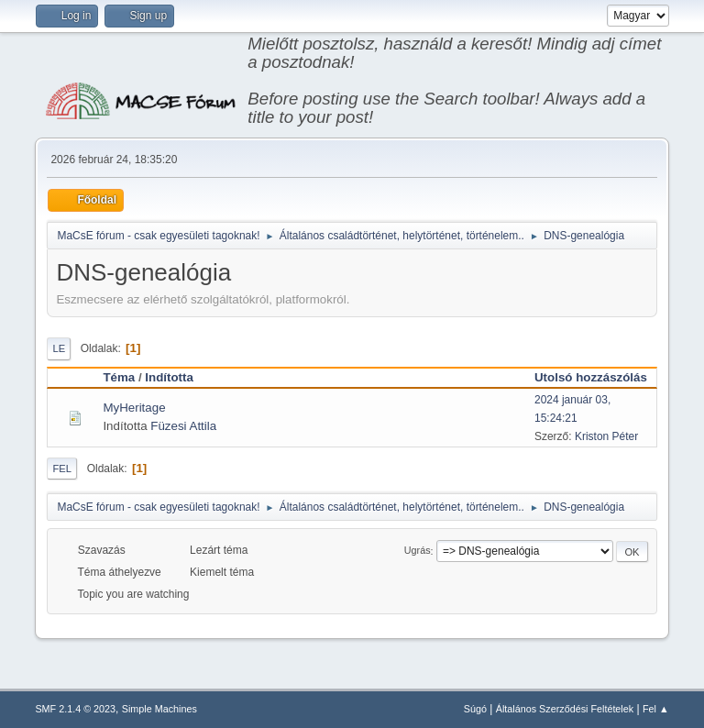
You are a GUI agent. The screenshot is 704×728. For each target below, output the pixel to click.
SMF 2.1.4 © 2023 (75, 709)
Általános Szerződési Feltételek (565, 709)
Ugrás (418, 551)
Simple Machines (159, 709)
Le (59, 348)
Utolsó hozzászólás (591, 377)
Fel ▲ (656, 709)
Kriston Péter (606, 436)
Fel (62, 469)
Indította (169, 377)
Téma (119, 377)
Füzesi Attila (183, 426)
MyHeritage (134, 408)
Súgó (475, 709)
